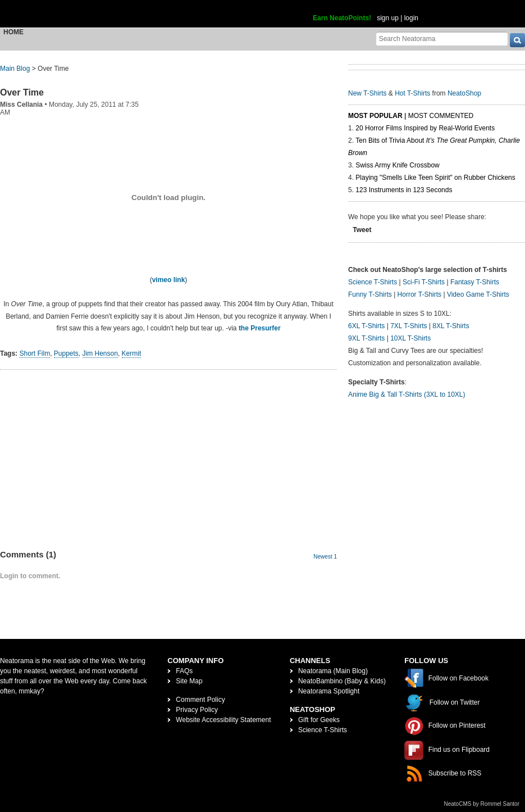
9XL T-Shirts (366, 338)
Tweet (362, 230)
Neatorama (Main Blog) (333, 671)
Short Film (35, 353)
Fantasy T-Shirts (475, 282)
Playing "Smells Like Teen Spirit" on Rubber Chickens (435, 178)
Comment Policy (200, 700)
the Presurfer (260, 328)
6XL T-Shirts (366, 326)
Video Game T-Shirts (478, 294)
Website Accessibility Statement (223, 720)
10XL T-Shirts (410, 338)
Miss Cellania (21, 105)
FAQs (184, 671)
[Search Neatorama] (442, 38)
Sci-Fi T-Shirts (424, 282)
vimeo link (169, 280)
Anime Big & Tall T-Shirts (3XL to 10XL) (407, 394)
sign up (388, 18)
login (411, 18)
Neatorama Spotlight (329, 691)
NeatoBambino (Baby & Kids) (342, 681)
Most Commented (441, 116)
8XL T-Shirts (451, 326)
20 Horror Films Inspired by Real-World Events (425, 128)
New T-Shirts (367, 93)
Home (13, 32)
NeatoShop (464, 93)
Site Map (189, 681)
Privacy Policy (197, 710)
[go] (517, 40)
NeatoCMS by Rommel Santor (482, 804)
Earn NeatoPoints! (342, 18)
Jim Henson (100, 353)
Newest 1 (325, 557)
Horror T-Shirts (419, 294)
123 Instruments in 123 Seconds (404, 190)
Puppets (66, 353)
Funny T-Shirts (370, 294)
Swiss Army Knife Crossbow (397, 165)
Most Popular (375, 116)
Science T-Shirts (373, 282)
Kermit (132, 353)
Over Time (22, 92)
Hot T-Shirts (412, 93)
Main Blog (15, 69)
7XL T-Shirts (408, 326)
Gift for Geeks (319, 720)
